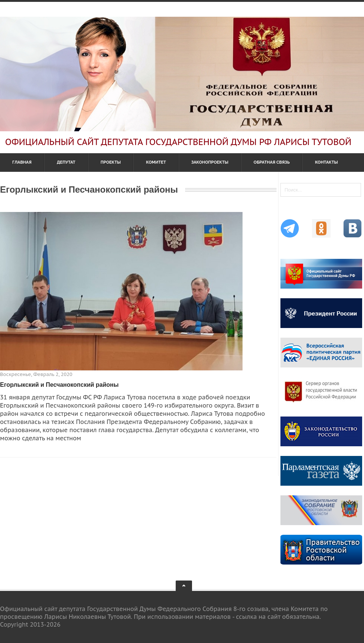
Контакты (326, 162)
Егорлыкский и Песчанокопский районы (59, 385)
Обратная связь (272, 162)
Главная (22, 162)
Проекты (111, 162)
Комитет (156, 162)
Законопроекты (210, 162)
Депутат (66, 162)
